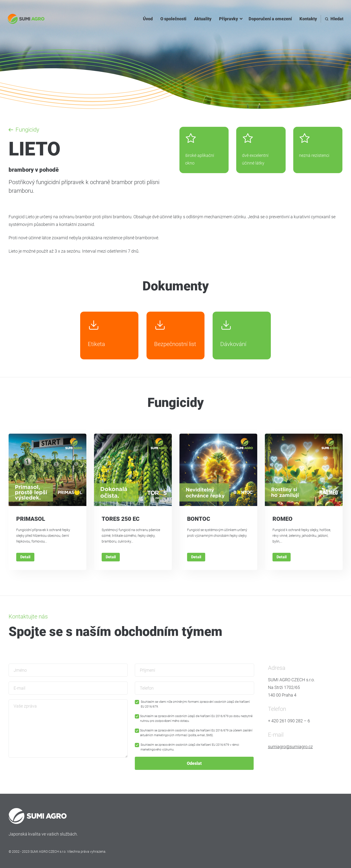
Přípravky (228, 19)
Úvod (148, 19)
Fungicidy (27, 130)
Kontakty (308, 19)
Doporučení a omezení (270, 19)
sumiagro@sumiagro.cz (290, 747)
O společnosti (173, 19)
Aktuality (203, 19)
